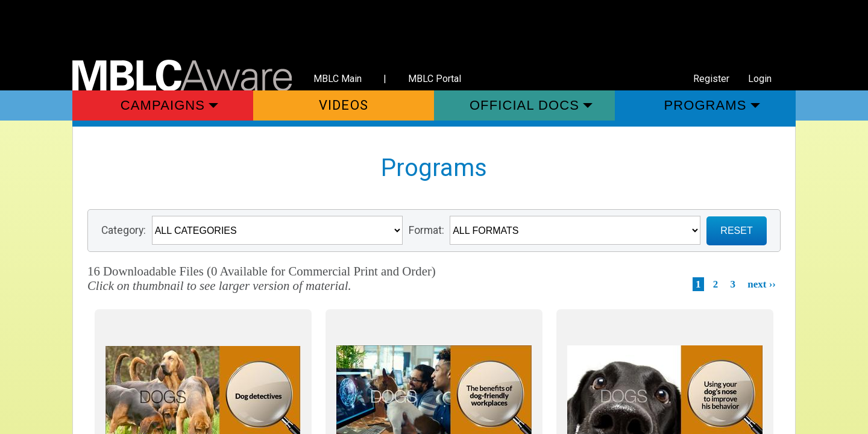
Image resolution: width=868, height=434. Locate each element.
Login (760, 79)
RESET (736, 231)
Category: (124, 230)
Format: (426, 230)
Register (711, 79)
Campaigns (163, 105)
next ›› (762, 284)
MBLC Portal (435, 79)
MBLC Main (338, 79)
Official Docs (524, 105)
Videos (344, 105)
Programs (705, 105)
